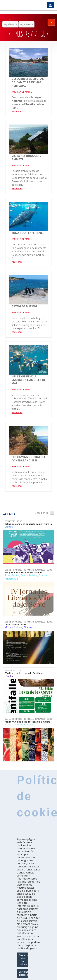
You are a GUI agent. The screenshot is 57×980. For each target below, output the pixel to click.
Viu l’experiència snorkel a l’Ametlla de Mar (29, 380)
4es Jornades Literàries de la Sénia (23, 572)
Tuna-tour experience (28, 233)
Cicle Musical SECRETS (17, 625)
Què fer (10, 19)
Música (33, 575)
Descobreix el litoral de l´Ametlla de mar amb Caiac (28, 82)
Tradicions (17, 724)
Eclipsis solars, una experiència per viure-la (28, 524)
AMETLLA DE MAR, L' (22, 92)
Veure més (17, 111)
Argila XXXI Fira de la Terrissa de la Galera (28, 722)
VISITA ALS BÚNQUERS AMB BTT (26, 158)
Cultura (9, 527)
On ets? (26, 19)
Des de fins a (28, 570)
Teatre (24, 575)
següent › (52, 513)
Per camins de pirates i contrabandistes (28, 459)
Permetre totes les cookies (23, 964)
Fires (7, 575)
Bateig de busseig (24, 306)
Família (15, 575)
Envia (51, 22)
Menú (51, 5)
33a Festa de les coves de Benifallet (24, 673)
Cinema (28, 627)
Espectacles (11, 579)
